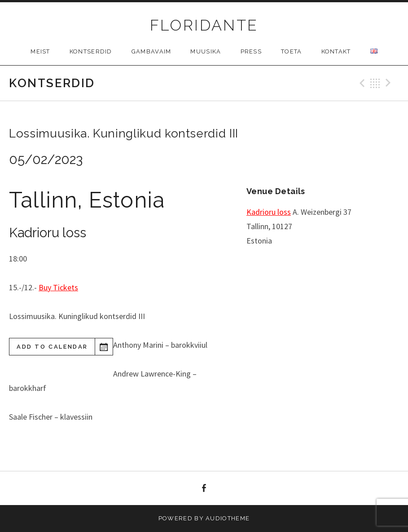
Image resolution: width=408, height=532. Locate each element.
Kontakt (336, 51)
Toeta (292, 51)
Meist (40, 51)
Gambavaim (151, 51)
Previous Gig (361, 83)
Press (251, 51)
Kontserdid (91, 51)
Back (375, 83)
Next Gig (390, 83)
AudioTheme (228, 518)
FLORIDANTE (204, 25)
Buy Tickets (58, 287)
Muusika (206, 51)
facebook (204, 488)
